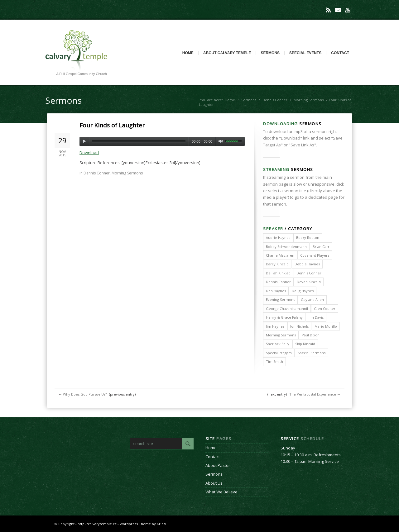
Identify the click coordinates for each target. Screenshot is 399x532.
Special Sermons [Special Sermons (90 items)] (312, 353)
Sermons (270, 53)
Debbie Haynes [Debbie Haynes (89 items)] (307, 264)
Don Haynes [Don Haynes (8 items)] (276, 291)
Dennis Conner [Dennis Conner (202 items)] (309, 273)
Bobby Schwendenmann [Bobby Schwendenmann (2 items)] (286, 247)
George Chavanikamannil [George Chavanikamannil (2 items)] (287, 309)
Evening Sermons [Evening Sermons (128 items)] (280, 299)
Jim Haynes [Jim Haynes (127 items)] (275, 326)
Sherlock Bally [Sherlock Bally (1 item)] (278, 344)
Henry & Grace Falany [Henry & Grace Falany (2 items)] (284, 317)
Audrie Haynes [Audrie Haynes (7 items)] (278, 237)
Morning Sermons (309, 100)
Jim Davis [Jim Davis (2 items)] (316, 317)
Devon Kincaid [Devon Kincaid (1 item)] (309, 282)
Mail (338, 10)
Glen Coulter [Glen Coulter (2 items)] (325, 309)
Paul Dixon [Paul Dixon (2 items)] (311, 335)
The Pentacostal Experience (313, 394)
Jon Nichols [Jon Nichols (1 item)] (299, 326)
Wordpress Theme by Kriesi (143, 524)
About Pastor (218, 465)
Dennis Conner (275, 100)
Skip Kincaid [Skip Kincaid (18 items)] (305, 344)
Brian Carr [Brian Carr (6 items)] (321, 247)
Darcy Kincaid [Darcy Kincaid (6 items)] (277, 264)
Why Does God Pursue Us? (85, 394)
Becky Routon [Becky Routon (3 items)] (308, 237)
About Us (214, 483)
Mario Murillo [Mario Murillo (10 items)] (326, 326)
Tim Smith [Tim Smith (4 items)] (274, 361)
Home (188, 53)
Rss (328, 10)
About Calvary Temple (227, 53)
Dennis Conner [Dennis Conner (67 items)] (278, 282)
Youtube (348, 10)
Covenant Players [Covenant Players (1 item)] (315, 255)
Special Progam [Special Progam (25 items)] (279, 353)
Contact (340, 53)
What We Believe (221, 492)
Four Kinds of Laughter (112, 125)
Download (89, 153)
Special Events (305, 53)
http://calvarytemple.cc (97, 524)
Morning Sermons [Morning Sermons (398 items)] (281, 335)
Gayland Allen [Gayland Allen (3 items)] (312, 299)
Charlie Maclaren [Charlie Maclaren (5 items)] (280, 255)
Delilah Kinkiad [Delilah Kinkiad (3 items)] (278, 273)
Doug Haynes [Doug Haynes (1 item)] (303, 291)
